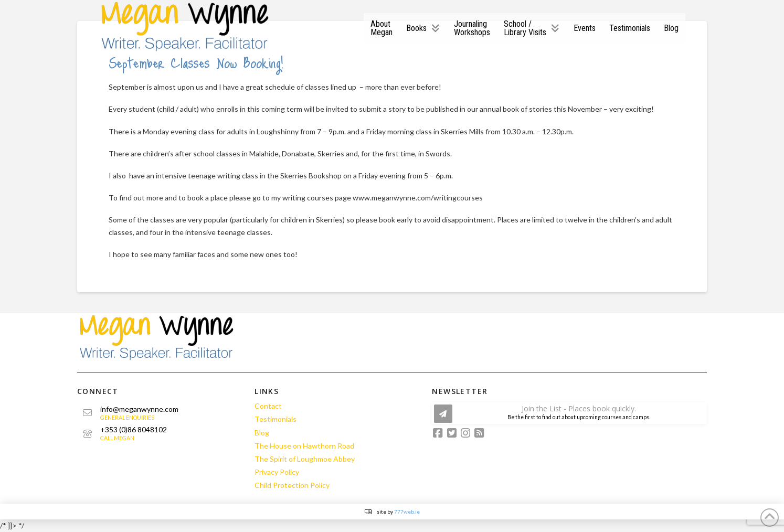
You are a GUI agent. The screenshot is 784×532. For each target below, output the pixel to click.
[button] (569, 413)
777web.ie (407, 512)
